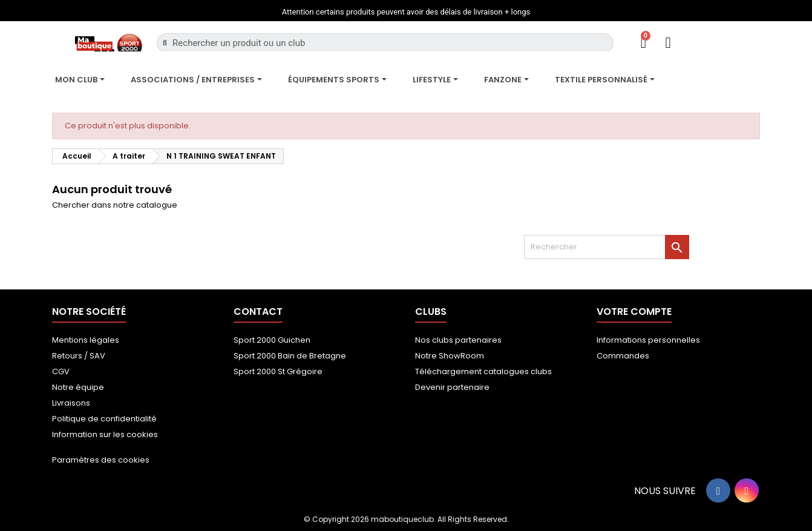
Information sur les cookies (105, 434)
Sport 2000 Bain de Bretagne (290, 356)
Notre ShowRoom (450, 356)
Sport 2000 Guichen (272, 340)
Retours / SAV (79, 356)
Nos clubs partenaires (458, 340)
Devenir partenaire (452, 387)
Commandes (623, 356)
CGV (61, 371)
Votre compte (634, 312)
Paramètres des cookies (101, 460)
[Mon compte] (668, 43)
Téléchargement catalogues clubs (483, 371)
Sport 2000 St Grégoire (278, 371)
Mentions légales (86, 340)
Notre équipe (78, 387)
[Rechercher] (607, 247)
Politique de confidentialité (104, 419)
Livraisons (71, 403)
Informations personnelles (648, 340)
